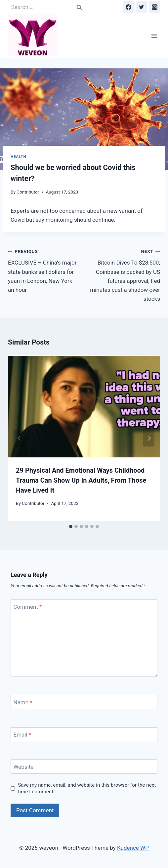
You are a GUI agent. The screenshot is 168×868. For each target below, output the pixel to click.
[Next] (149, 438)
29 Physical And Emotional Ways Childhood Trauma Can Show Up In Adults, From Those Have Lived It (81, 480)
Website (24, 767)
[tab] (71, 526)
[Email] (84, 734)
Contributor (28, 192)
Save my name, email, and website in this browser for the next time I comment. (87, 788)
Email (22, 735)
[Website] (84, 767)
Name (23, 702)
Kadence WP (133, 848)
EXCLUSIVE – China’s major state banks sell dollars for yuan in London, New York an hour (43, 270)
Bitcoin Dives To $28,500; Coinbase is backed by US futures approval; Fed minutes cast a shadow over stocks (125, 274)
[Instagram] (154, 7)
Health (19, 157)
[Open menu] (154, 36)
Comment (28, 607)
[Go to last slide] (19, 438)
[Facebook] (129, 7)
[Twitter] (142, 7)
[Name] (84, 702)
